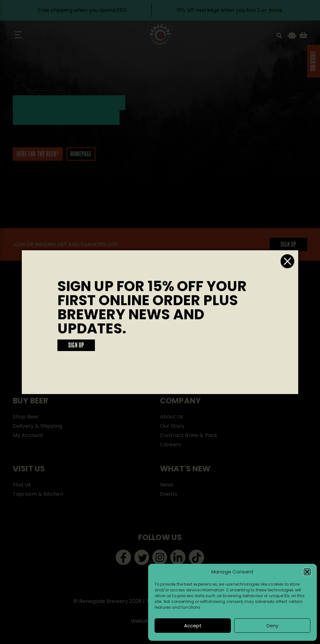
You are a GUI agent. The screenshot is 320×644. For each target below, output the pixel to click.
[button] (307, 572)
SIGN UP (76, 346)
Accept (193, 626)
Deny (272, 626)
